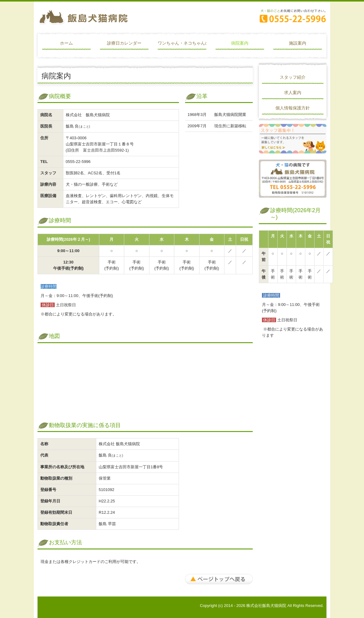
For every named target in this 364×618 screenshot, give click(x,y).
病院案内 (240, 43)
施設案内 (298, 43)
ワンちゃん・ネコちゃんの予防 (182, 43)
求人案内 (293, 93)
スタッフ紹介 (293, 77)
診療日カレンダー (124, 43)
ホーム (66, 43)
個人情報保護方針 (293, 108)
